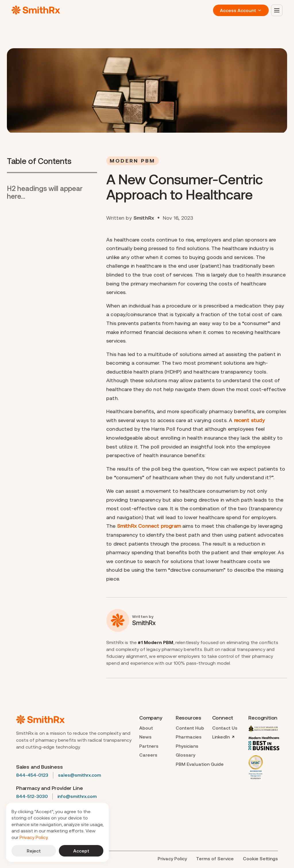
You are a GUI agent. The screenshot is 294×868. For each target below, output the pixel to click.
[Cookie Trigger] (260, 859)
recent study (249, 420)
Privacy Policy (34, 837)
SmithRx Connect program (149, 526)
